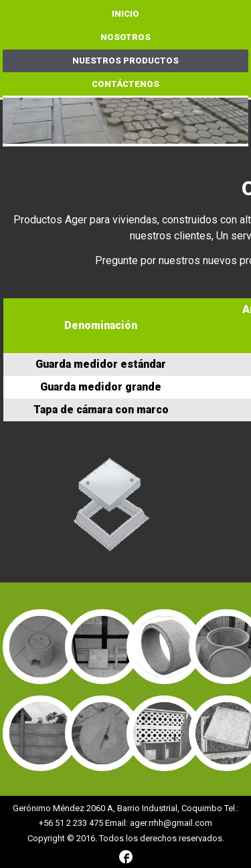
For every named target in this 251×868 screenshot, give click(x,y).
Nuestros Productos (125, 61)
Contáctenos (125, 84)
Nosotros (125, 37)
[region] (126, 122)
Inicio (125, 14)
